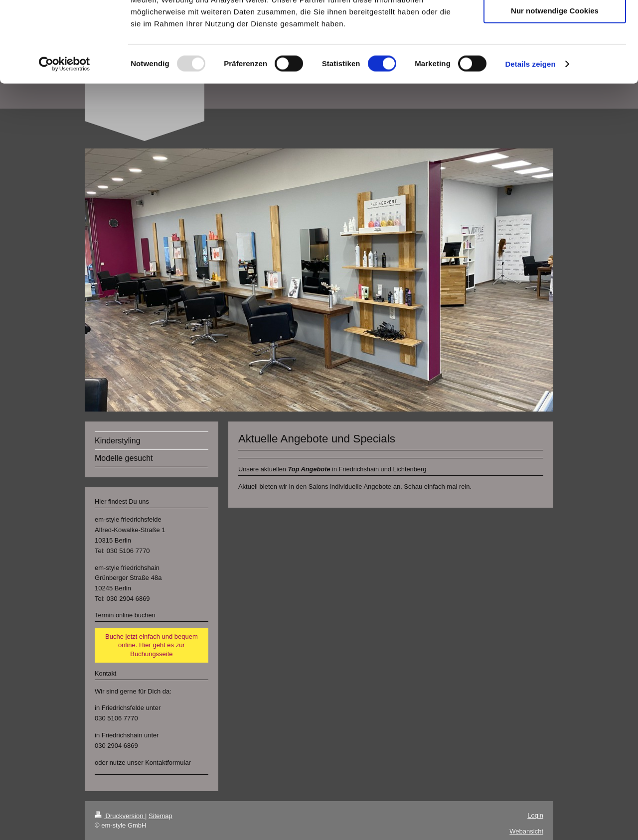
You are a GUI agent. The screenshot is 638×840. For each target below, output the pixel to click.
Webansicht (526, 831)
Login (535, 815)
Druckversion (120, 816)
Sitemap (160, 816)
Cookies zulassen (555, 25)
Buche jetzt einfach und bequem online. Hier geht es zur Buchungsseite (152, 645)
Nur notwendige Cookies (555, 83)
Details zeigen (530, 136)
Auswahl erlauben (555, 54)
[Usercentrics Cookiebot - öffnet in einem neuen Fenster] (65, 137)
